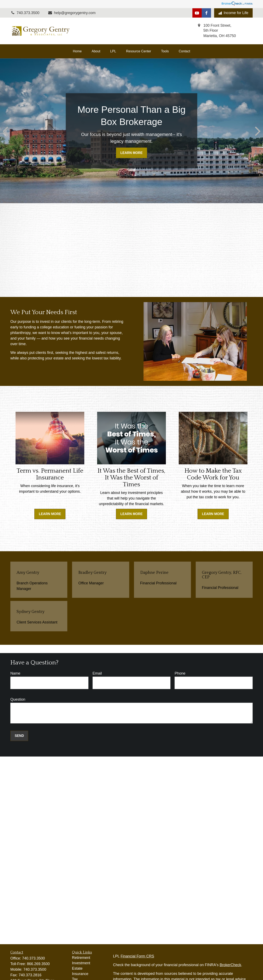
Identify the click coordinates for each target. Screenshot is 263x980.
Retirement (81, 958)
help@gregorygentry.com (72, 13)
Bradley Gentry (92, 573)
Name (15, 673)
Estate (77, 968)
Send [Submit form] (19, 736)
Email (97, 673)
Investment (81, 963)
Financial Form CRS (137, 956)
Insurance (80, 974)
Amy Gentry (28, 573)
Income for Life (233, 13)
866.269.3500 (38, 964)
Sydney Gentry (31, 612)
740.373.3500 (34, 958)
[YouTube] (197, 13)
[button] (77, 51)
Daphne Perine (154, 573)
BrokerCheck (230, 965)
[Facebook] (206, 13)
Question (18, 699)
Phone (180, 673)
